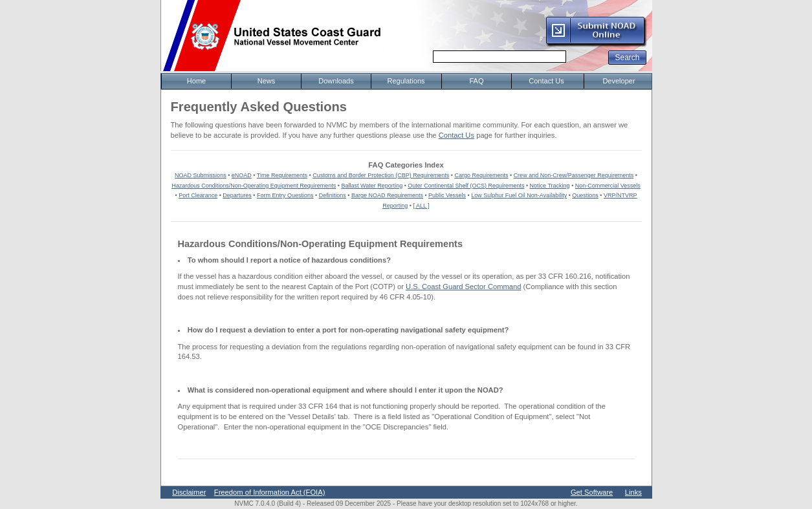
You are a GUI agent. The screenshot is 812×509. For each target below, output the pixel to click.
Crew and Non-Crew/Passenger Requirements (574, 175)
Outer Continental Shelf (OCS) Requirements (466, 186)
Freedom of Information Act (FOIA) (270, 492)
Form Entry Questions (285, 195)
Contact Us (456, 135)
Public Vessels (447, 195)
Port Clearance (198, 195)
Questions (585, 195)
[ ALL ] (422, 206)
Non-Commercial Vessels (608, 186)
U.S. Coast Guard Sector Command (463, 287)
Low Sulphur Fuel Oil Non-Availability (519, 195)
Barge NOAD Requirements (387, 195)
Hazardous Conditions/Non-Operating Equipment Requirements (254, 186)
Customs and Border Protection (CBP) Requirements (381, 175)
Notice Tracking (550, 186)
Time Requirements (282, 175)
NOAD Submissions (201, 175)
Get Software (592, 492)
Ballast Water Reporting (372, 186)
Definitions (333, 195)
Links (633, 492)
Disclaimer (189, 492)
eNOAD (242, 175)
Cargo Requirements (481, 175)
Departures (237, 195)
